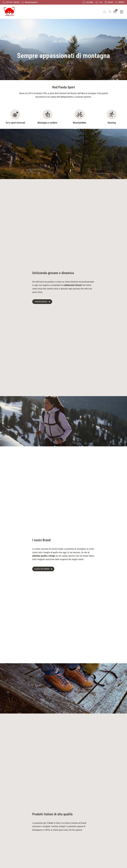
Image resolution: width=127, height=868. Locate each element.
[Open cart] (115, 12)
